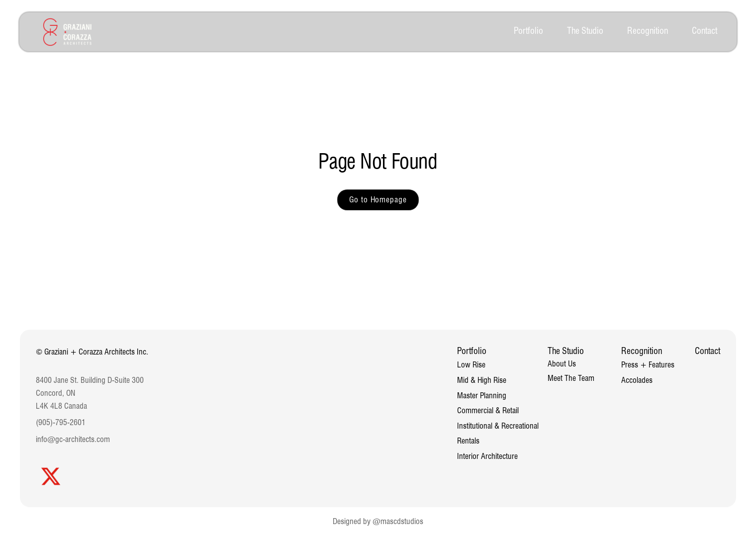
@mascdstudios (398, 521)
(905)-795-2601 (61, 422)
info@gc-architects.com (73, 439)
